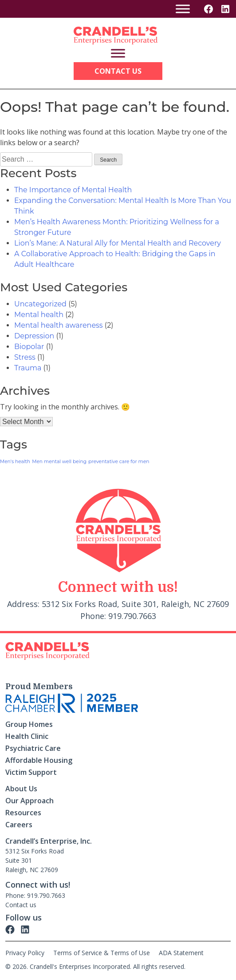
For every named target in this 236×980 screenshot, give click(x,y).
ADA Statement (181, 953)
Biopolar (29, 347)
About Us (21, 789)
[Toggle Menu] (183, 9)
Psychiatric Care (33, 748)
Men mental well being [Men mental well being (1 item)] (59, 462)
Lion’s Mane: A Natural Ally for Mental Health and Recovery (118, 243)
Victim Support (31, 772)
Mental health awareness (59, 325)
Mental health (39, 315)
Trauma (28, 368)
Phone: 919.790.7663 (35, 895)
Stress (25, 357)
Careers (19, 825)
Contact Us (118, 71)
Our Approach (29, 801)
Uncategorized (40, 304)
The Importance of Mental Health (73, 190)
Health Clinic (27, 736)
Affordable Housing (39, 760)
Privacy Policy (25, 953)
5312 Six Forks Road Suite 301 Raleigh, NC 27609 (35, 860)
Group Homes (29, 724)
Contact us (21, 905)
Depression (34, 336)
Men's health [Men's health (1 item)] (15, 462)
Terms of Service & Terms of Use (102, 953)
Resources (23, 813)
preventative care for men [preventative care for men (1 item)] (119, 462)
